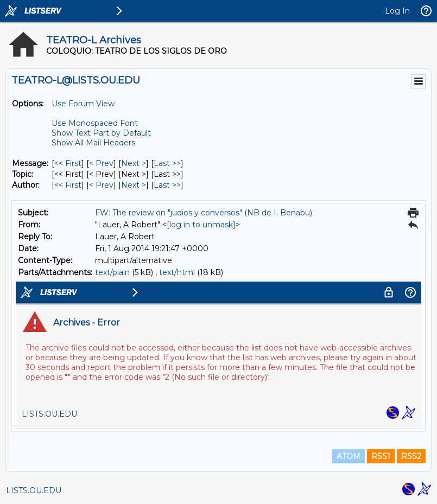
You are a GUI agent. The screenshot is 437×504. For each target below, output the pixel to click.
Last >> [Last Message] (167, 163)
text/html (177, 272)
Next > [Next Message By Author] (134, 185)
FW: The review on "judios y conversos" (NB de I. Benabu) (204, 213)
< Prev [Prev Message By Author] (101, 185)
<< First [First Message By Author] (68, 185)
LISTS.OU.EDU (34, 490)
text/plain (112, 272)
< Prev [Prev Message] (101, 163)
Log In (397, 11)
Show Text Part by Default (101, 133)
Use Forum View (83, 104)
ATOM (349, 456)
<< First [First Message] (68, 163)
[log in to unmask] (201, 225)
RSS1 (381, 456)
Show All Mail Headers (93, 143)
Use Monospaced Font (95, 123)
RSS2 (411, 456)
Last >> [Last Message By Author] (167, 185)
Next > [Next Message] (134, 163)
